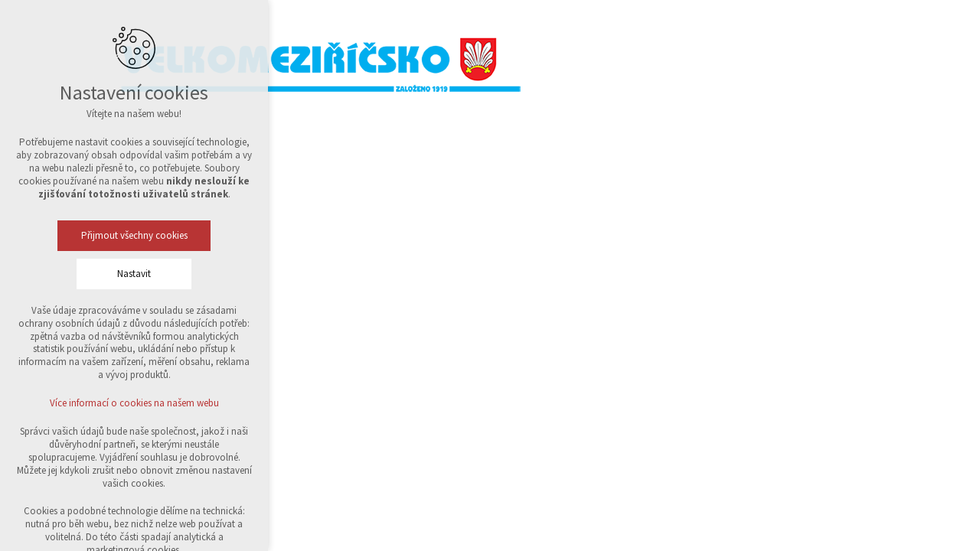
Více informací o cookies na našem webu (134, 403)
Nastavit (134, 274)
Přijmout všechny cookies (134, 235)
